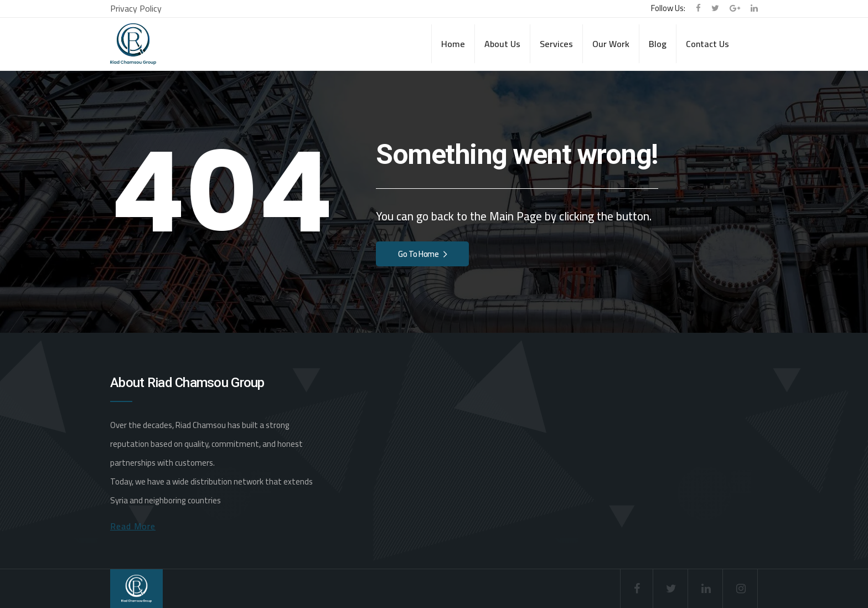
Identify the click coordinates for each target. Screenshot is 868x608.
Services (556, 44)
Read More (133, 526)
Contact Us (707, 44)
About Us (502, 44)
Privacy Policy (136, 8)
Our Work (611, 44)
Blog (658, 44)
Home (453, 44)
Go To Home (422, 254)
